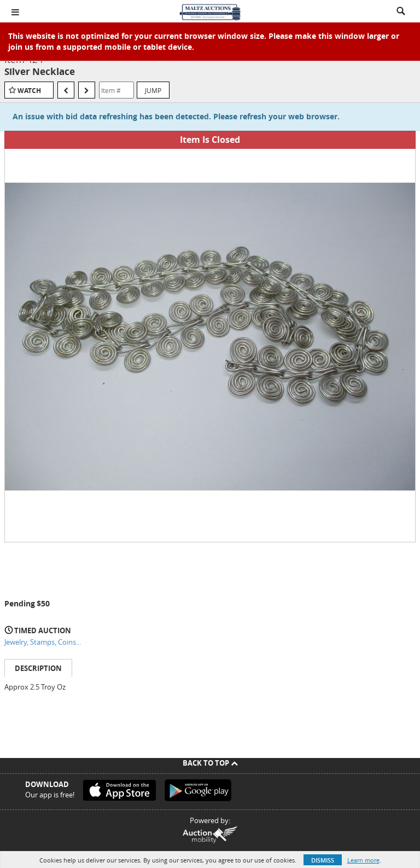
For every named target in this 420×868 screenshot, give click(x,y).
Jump (153, 90)
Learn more (363, 860)
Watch (29, 91)
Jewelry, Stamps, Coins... (43, 642)
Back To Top (210, 763)
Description (38, 668)
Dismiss (323, 860)
